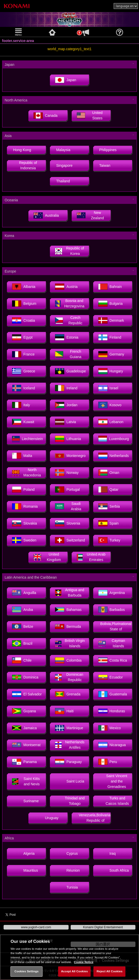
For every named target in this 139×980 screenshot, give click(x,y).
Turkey (109, 540)
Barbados (112, 610)
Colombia (68, 660)
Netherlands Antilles (70, 745)
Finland (110, 337)
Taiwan (105, 165)
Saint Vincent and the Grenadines (113, 781)
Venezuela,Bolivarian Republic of (95, 818)
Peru (108, 762)
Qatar (108, 489)
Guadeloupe (70, 371)
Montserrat (26, 745)
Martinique (69, 728)
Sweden (24, 540)
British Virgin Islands (70, 643)
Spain (109, 523)
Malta (22, 456)
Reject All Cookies (110, 971)
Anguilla (24, 593)
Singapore (64, 165)
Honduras (112, 711)
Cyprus (66, 853)
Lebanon (111, 422)
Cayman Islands (112, 643)
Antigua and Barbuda (69, 593)
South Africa (114, 870)
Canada (45, 116)
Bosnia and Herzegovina (70, 303)
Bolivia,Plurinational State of (116, 626)
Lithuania (68, 439)
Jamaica (24, 728)
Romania (25, 506)
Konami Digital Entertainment (103, 927)
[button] (19, 32)
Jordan (66, 405)
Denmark (111, 320)
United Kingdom (47, 557)
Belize (23, 627)
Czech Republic (69, 320)
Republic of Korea (69, 251)
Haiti (64, 711)
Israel (108, 388)
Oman (109, 473)
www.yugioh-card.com (36, 927)
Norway (67, 473)
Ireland (66, 388)
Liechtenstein (27, 439)
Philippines (108, 150)
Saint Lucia (69, 781)
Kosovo (110, 405)
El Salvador (27, 694)
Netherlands (114, 456)
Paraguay (68, 762)
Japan (66, 80)
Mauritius (25, 870)
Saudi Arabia (68, 506)
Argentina (112, 593)
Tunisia (66, 887)
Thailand (63, 181)
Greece (24, 371)
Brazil (22, 643)
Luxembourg (114, 439)
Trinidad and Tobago (70, 801)
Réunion (67, 870)
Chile (22, 660)
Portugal (67, 489)
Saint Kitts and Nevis (26, 781)
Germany (111, 354)
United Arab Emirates (91, 557)
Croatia (23, 320)
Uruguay (46, 818)
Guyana (24, 711)
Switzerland (70, 540)
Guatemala (113, 694)
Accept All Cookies (74, 971)
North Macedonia (26, 472)
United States (90, 115)
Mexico (110, 728)
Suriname (25, 801)
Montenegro (70, 456)
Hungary (111, 371)
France (23, 354)
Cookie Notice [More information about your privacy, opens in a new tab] (84, 962)
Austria (66, 287)
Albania (24, 287)
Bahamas (68, 610)
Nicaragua (112, 745)
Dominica (25, 677)
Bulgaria (110, 304)
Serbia (109, 506)
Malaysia (63, 150)
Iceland (23, 388)
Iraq (107, 853)
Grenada (68, 694)
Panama (24, 762)
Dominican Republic (69, 677)
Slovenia (68, 523)
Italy (21, 405)
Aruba (22, 610)
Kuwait (23, 422)
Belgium (24, 304)
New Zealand (90, 215)
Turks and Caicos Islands (114, 801)
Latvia (65, 422)
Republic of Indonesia (28, 165)
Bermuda (68, 627)
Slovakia (24, 523)
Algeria (23, 853)
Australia (46, 215)
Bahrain (110, 287)
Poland (23, 489)
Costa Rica (113, 660)
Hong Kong (22, 150)
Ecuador (111, 677)
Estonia (67, 337)
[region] (69, 957)
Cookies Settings (27, 971)
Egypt (22, 337)
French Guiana (68, 354)
